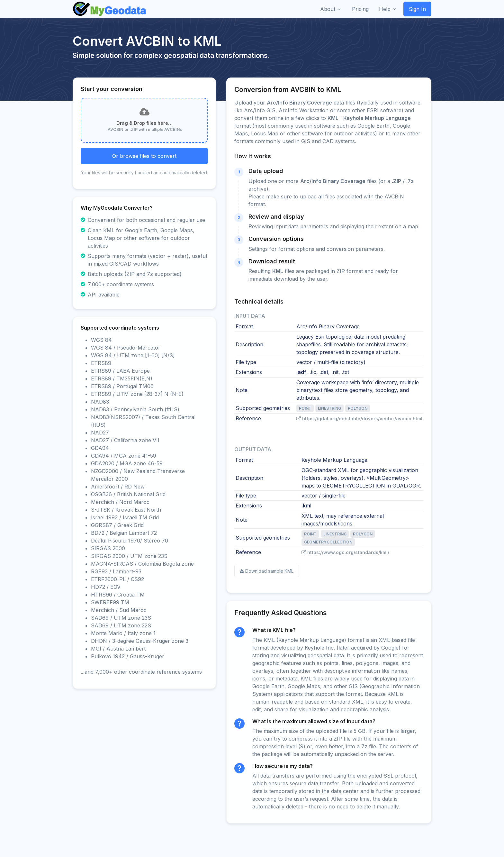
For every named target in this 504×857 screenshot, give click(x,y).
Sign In (417, 9)
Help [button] (385, 9)
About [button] (328, 9)
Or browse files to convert (144, 156)
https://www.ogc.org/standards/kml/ (345, 552)
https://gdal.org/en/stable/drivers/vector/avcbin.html (359, 419)
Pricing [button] (360, 9)
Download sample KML (267, 571)
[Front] (110, 9)
